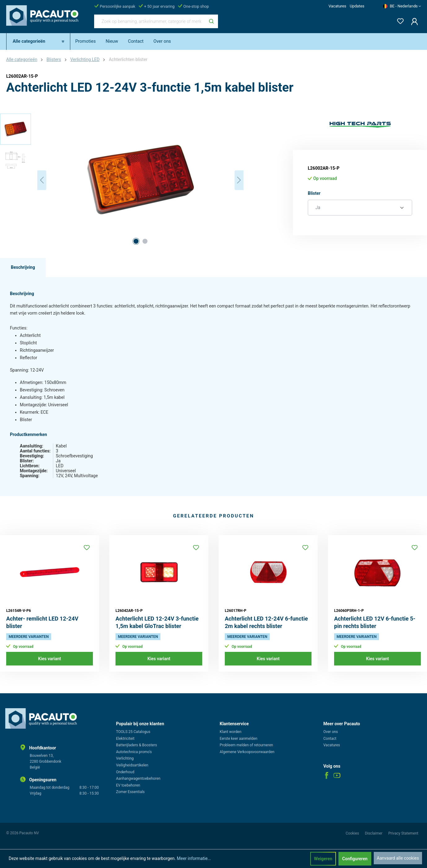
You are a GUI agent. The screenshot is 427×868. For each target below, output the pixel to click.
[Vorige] (42, 180)
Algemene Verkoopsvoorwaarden (247, 752)
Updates (357, 6)
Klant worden (231, 732)
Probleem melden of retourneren (246, 745)
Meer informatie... (194, 858)
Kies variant (50, 659)
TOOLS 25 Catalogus (133, 732)
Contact (330, 739)
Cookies (353, 833)
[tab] (23, 268)
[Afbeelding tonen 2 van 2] (145, 241)
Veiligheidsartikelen (132, 765)
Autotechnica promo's (134, 752)
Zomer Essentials (131, 792)
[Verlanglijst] (399, 20)
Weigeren (323, 859)
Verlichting (125, 758)
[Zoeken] (211, 21)
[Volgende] (239, 180)
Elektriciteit (125, 739)
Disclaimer (374, 833)
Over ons (331, 732)
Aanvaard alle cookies (398, 858)
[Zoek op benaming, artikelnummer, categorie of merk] (150, 21)
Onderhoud (125, 772)
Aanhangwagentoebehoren (138, 779)
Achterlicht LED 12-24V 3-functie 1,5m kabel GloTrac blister (157, 622)
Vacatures (337, 6)
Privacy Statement (403, 833)
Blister (314, 193)
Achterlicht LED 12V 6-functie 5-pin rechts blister (375, 622)
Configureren (355, 859)
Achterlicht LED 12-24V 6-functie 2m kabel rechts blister (266, 622)
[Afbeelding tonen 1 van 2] (136, 241)
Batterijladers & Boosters (137, 745)
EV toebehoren (128, 785)
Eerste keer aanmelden (239, 739)
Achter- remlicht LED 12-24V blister (42, 622)
